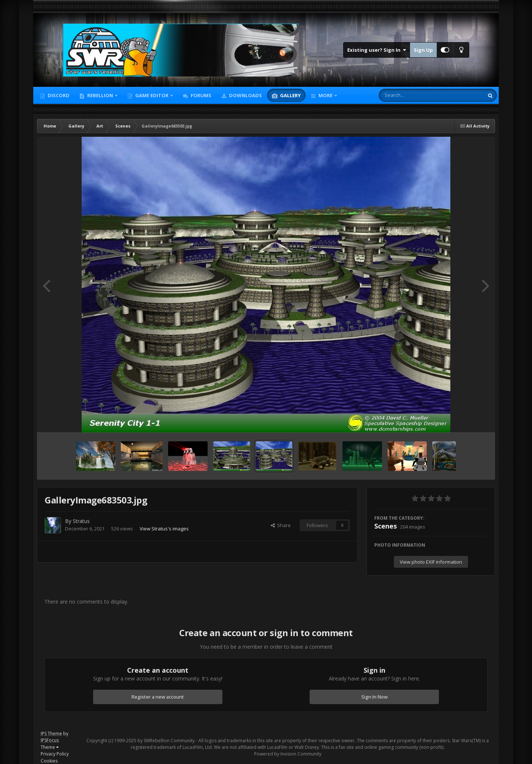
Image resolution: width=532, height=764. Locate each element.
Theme (50, 747)
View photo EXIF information (431, 562)
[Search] (412, 95)
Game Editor (152, 95)
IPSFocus (50, 740)
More (325, 95)
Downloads (245, 95)
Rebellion (100, 95)
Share (281, 525)
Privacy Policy (55, 754)
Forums (200, 95)
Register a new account (158, 697)
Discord (58, 95)
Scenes (386, 526)
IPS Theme (51, 734)
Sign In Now (374, 697)
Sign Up (423, 50)
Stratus (81, 521)
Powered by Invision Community (288, 754)
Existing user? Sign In (377, 50)
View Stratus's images (164, 529)
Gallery (290, 95)
